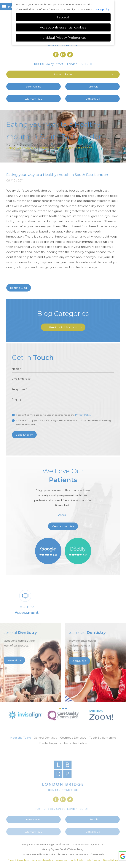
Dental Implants (50, 743)
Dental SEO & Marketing (71, 849)
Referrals (93, 87)
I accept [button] (63, 17)
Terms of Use (61, 860)
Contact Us (92, 99)
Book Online (34, 87)
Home (11, 145)
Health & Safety (77, 860)
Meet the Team (20, 738)
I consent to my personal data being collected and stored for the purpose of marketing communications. (64, 422)
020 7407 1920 (34, 99)
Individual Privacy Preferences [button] (63, 38)
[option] (63, 494)
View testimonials (63, 526)
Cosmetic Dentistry (73, 738)
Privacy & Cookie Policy (19, 860)
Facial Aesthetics (75, 743)
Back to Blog (19, 288)
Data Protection (94, 860)
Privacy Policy (83, 415)
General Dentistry (44, 145)
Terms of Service (91, 854)
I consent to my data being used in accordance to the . (54, 415)
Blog (23, 145)
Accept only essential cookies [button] (63, 27)
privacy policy (101, 9)
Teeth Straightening (103, 738)
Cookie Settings (111, 860)
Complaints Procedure (42, 860)
